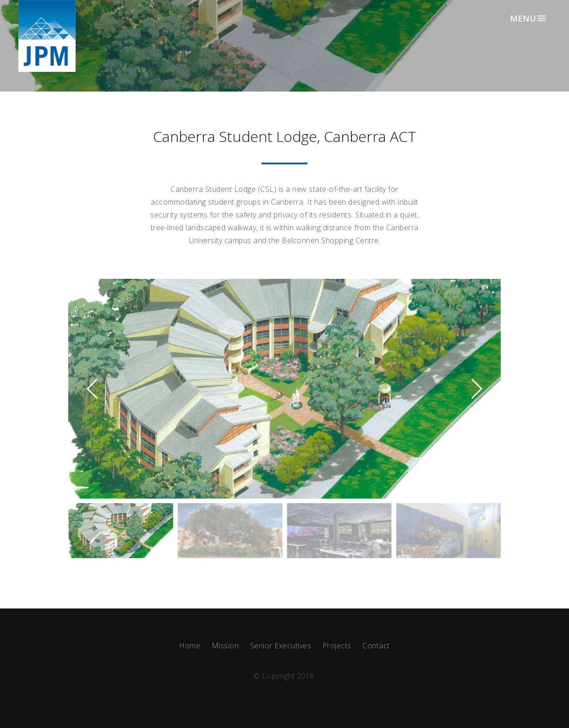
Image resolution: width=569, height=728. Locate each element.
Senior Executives (281, 646)
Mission (225, 646)
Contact (376, 646)
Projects (337, 646)
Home (190, 646)
